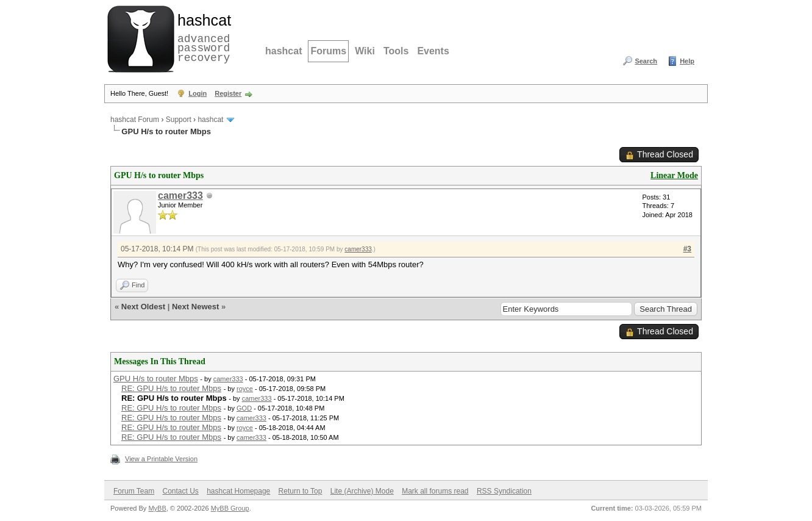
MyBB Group (230, 508)
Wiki (365, 51)
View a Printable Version (161, 459)
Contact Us (180, 491)
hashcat (283, 51)
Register (228, 93)
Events (433, 51)
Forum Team (134, 491)
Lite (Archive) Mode (362, 491)
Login (198, 93)
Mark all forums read (435, 491)
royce (245, 389)
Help (687, 61)
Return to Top (301, 491)
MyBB (157, 508)
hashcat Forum (135, 120)
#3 (687, 249)
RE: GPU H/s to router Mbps (171, 388)
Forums (328, 51)
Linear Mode (674, 175)
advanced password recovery (202, 37)
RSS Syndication (504, 491)
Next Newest (195, 307)
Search (646, 61)
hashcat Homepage (238, 491)
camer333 (180, 196)
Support (179, 120)
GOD (244, 408)
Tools (396, 51)
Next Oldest (143, 307)
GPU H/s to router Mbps (156, 379)
